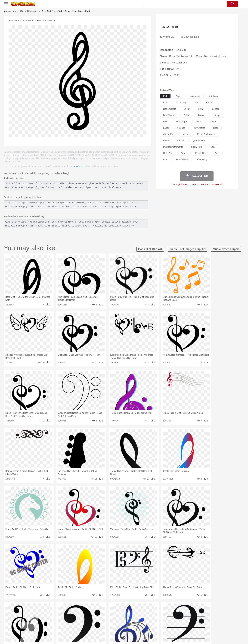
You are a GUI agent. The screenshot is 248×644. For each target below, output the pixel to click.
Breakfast (43, 629)
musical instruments (173, 147)
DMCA (199, 638)
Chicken (76, 615)
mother (71, 620)
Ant (42, 615)
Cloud (168, 610)
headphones (182, 160)
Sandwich (99, 629)
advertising (202, 160)
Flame (95, 610)
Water (155, 610)
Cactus (68, 610)
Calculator (178, 624)
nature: (35, 610)
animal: (35, 615)
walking (113, 620)
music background (206, 134)
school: (35, 624)
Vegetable (118, 629)
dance (184, 153)
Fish (118, 615)
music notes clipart (226, 249)
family (64, 620)
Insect (142, 615)
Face (159, 620)
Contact (190, 638)
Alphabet (168, 624)
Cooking (166, 629)
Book (61, 624)
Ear (100, 620)
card (166, 103)
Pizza (143, 629)
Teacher (53, 624)
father (145, 620)
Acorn (43, 610)
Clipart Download (29, 11)
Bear (48, 615)
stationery (181, 103)
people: (35, 619)
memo (186, 134)
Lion (149, 615)
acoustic (202, 115)
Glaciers (104, 610)
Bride (56, 620)
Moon (129, 610)
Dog (89, 615)
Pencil (88, 624)
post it (213, 122)
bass (213, 147)
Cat (69, 615)
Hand (173, 620)
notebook (213, 96)
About (158, 638)
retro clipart (169, 109)
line (165, 160)
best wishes (169, 115)
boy (138, 620)
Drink (67, 629)
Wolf (200, 615)
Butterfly (61, 615)
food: (34, 629)
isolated (215, 109)
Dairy (51, 629)
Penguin (178, 615)
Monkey (156, 615)
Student (44, 624)
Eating (151, 629)
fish (165, 96)
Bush (162, 610)
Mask (43, 620)
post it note (201, 153)
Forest (182, 610)
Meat (90, 629)
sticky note (197, 147)
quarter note (199, 141)
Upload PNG (211, 638)
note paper (182, 122)
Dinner (136, 629)
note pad (168, 153)
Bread (158, 629)
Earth (83, 610)
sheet (209, 103)
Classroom (70, 624)
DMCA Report (170, 27)
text (217, 153)
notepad (181, 128)
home (121, 620)
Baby (50, 620)
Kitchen (128, 629)
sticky (187, 109)
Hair (127, 620)
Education (97, 624)
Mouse (164, 615)
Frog (124, 615)
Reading (80, 624)
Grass (112, 610)
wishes (181, 141)
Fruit (84, 629)
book (216, 128)
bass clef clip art (150, 249)
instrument (195, 96)
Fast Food (75, 629)
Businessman (82, 620)
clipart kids (169, 134)
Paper (152, 624)
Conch (76, 610)
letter (166, 141)
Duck (95, 615)
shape (217, 115)
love (166, 122)
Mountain (146, 610)
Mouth (152, 620)
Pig (171, 615)
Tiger (186, 615)
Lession (188, 624)
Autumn (51, 610)
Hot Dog (175, 629)
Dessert (59, 629)
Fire (89, 610)
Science (144, 624)
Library (136, 624)
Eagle (102, 615)
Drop (175, 610)
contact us (78, 166)
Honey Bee (133, 615)
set (196, 103)
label (166, 128)
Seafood (108, 629)
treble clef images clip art (187, 249)
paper (178, 96)
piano (198, 122)
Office (160, 624)
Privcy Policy (178, 638)
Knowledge (126, 624)
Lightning (121, 610)
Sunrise (137, 610)
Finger (166, 620)
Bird (54, 615)
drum (201, 109)
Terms (167, 638)
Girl (133, 620)
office (187, 115)
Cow (83, 615)
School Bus (109, 624)
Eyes (105, 620)
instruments (199, 128)
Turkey (193, 615)
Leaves (60, 610)
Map (117, 624)
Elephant (110, 615)
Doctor (93, 620)
